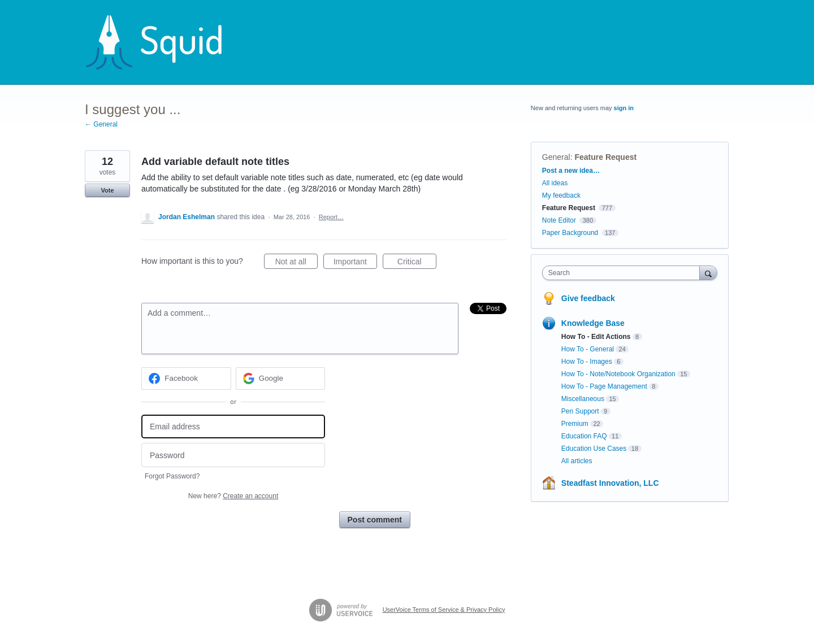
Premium (575, 424)
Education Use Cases (594, 449)
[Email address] (233, 427)
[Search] (708, 273)
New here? (233, 496)
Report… (331, 217)
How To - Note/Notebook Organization (618, 374)
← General (101, 124)
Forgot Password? (172, 476)
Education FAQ (584, 436)
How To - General (588, 349)
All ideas (555, 183)
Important (355, 263)
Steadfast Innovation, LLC (610, 483)
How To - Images (587, 362)
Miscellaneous (583, 399)
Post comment (375, 520)
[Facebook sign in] (186, 378)
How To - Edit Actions (596, 337)
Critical (417, 263)
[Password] (233, 455)
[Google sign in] (281, 378)
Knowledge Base (593, 323)
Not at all (296, 263)
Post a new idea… (571, 171)
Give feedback (588, 298)
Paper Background (570, 233)
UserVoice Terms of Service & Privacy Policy (444, 610)
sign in (624, 108)
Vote (107, 190)
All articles (577, 461)
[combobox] (624, 273)
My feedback (561, 195)
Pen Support (580, 411)
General (556, 157)
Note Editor (559, 220)
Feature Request (605, 157)
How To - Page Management (604, 386)
